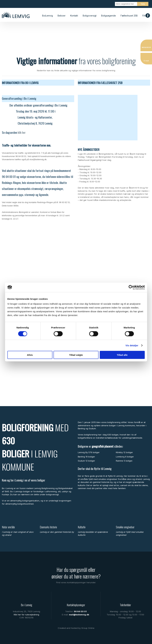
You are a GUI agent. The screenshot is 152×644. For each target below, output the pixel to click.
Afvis (30, 355)
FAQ (145, 16)
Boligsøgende (109, 16)
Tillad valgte (76, 355)
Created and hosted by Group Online (76, 628)
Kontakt (74, 16)
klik (20, 132)
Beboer (62, 16)
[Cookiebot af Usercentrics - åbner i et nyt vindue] (131, 287)
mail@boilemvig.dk (79, 615)
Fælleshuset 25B (129, 16)
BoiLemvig (48, 16)
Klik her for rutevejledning (26, 615)
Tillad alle (122, 355)
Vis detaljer (132, 345)
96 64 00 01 (80, 611)
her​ (24, 132)
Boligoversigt (90, 16)
